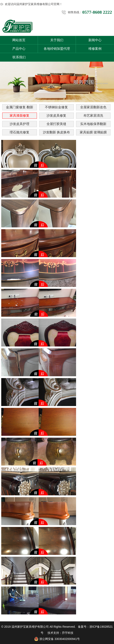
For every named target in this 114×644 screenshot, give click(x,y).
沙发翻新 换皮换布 (56, 132)
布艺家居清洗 (93, 116)
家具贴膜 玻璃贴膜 (93, 132)
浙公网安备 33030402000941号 (57, 639)
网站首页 (19, 40)
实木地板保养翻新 (93, 124)
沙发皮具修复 (56, 116)
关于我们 (57, 40)
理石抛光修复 (19, 132)
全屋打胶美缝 (56, 124)
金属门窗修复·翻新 (19, 107)
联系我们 (19, 57)
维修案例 (95, 49)
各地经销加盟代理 (57, 49)
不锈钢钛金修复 (56, 107)
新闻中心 (95, 40)
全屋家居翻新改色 (93, 107)
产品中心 (19, 49)
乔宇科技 (68, 633)
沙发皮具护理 (19, 124)
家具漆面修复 (19, 116)
